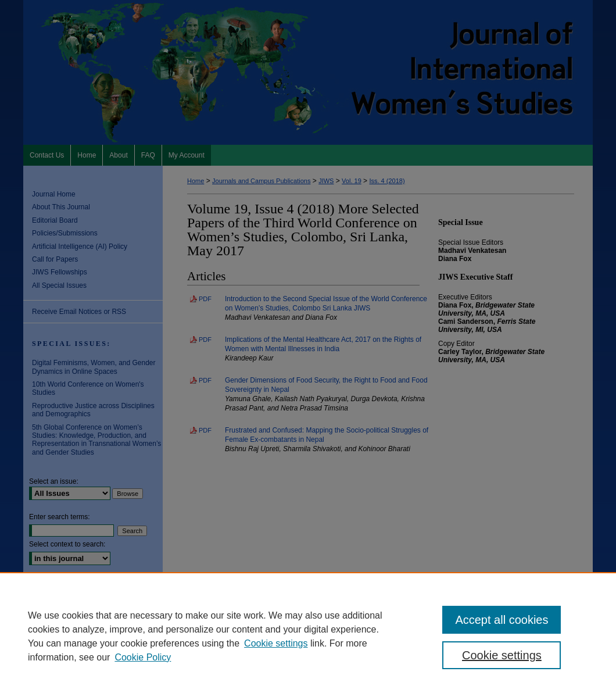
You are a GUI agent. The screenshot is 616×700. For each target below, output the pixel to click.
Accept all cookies (502, 620)
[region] (308, 636)
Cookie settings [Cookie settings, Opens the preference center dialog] (502, 655)
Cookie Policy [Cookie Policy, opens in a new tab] (143, 657)
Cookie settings (276, 643)
